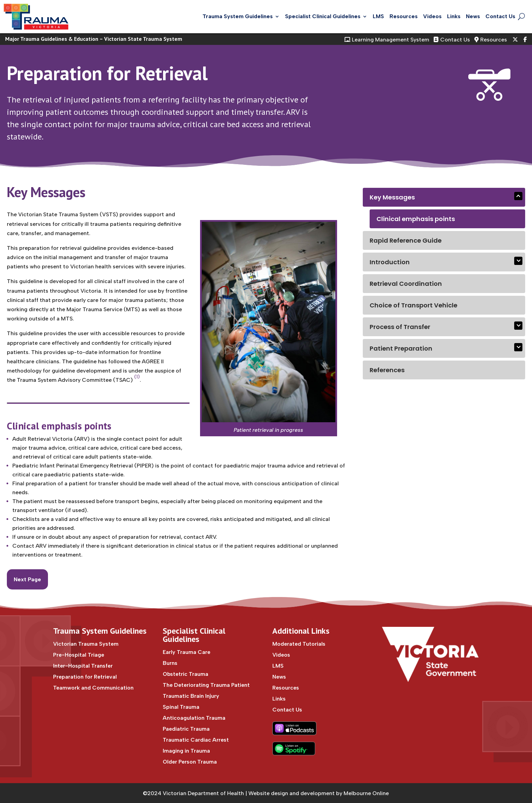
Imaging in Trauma (186, 751)
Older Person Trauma (190, 762)
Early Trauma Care (187, 652)
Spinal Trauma (181, 707)
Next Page (27, 579)
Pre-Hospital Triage (79, 655)
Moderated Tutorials (299, 644)
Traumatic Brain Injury (191, 696)
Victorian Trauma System (86, 644)
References (387, 370)
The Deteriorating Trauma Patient (206, 685)
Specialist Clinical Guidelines (323, 16)
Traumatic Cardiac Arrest (196, 740)
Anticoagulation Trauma (194, 718)
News (473, 16)
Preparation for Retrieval (107, 73)
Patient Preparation (401, 348)
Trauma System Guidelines (238, 16)
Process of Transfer (400, 327)
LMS (378, 16)
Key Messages (392, 197)
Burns (170, 663)
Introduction (390, 262)
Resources (404, 16)
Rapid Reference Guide (406, 240)
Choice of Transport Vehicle (413, 305)
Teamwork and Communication (93, 688)
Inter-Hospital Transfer (83, 666)
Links (454, 16)
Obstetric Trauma (185, 674)
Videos (432, 16)
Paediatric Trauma (186, 729)
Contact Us (500, 16)
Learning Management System (387, 40)
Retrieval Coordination (406, 284)
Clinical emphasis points (416, 219)
